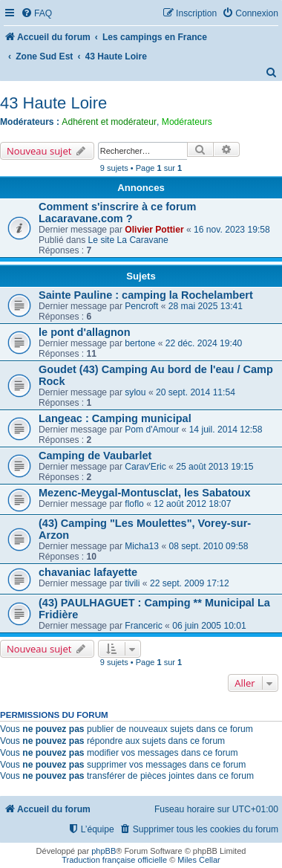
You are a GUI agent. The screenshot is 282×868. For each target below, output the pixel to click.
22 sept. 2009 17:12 (190, 583)
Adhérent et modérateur (109, 122)
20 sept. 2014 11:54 (196, 392)
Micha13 (142, 546)
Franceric (143, 626)
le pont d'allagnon (85, 332)
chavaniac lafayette (88, 572)
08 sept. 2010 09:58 (208, 546)
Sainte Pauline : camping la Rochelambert (146, 295)
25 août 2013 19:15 (214, 467)
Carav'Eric (145, 467)
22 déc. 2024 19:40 (204, 343)
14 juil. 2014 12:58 (226, 430)
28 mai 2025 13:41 (206, 306)
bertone (140, 343)
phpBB (104, 851)
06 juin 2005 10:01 (209, 626)
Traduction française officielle (114, 860)
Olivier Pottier (154, 230)
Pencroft (141, 306)
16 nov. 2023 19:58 (232, 230)
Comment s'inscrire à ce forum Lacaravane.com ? (117, 213)
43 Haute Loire (53, 103)
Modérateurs (187, 122)
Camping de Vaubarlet (95, 456)
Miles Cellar (199, 860)
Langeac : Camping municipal (115, 418)
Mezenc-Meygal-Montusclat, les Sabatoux (145, 493)
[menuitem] (36, 14)
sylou (135, 392)
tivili (132, 583)
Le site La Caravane (128, 240)
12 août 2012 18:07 (192, 504)
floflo (134, 504)
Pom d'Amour (152, 430)
